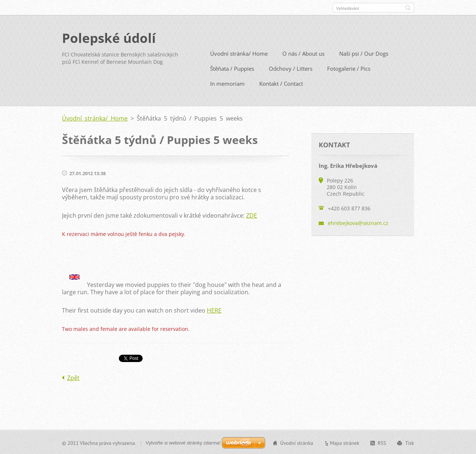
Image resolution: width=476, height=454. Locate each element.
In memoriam (227, 83)
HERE (214, 310)
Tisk (410, 443)
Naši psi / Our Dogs (364, 53)
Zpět (73, 377)
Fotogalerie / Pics (349, 68)
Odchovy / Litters (291, 68)
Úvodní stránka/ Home (239, 53)
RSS (382, 443)
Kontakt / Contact (281, 83)
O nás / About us (303, 53)
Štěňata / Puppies (232, 68)
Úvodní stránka (297, 443)
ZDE (252, 215)
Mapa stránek (345, 443)
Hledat (408, 8)
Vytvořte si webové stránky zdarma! (183, 442)
